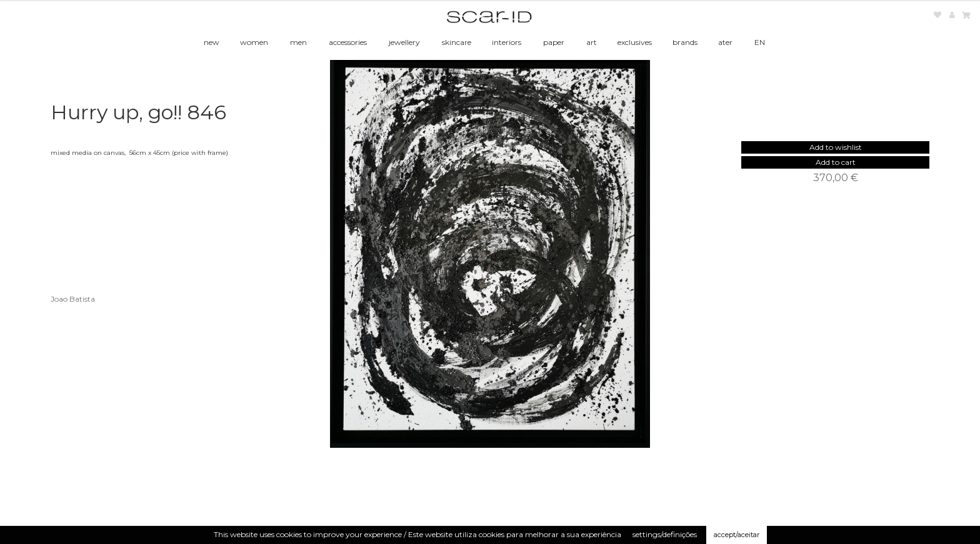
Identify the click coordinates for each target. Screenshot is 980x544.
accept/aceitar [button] (737, 535)
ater (725, 42)
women (254, 42)
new (212, 42)
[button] (836, 147)
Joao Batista (73, 299)
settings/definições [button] (665, 534)
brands (685, 42)
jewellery (404, 42)
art (592, 42)
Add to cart (836, 162)
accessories (348, 42)
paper (554, 42)
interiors (507, 42)
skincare (457, 42)
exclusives (635, 42)
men (298, 42)
